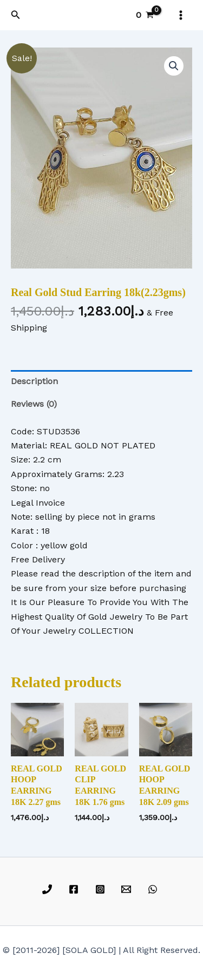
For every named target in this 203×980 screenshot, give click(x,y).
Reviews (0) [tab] (34, 404)
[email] (128, 889)
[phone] (49, 889)
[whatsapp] (155, 889)
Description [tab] (34, 381)
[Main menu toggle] (181, 15)
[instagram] (101, 889)
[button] (16, 15)
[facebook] (75, 889)
